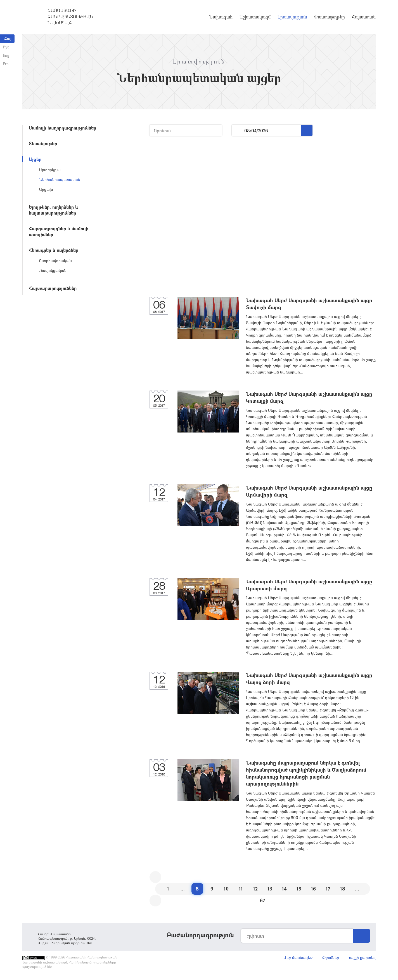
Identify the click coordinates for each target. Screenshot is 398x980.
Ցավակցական (53, 270)
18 (343, 889)
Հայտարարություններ (53, 288)
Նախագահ (221, 17)
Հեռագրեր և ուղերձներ (54, 250)
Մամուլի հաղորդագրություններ (62, 128)
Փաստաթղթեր (330, 17)
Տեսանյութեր (43, 143)
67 (263, 900)
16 (313, 889)
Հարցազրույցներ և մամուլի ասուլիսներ (59, 231)
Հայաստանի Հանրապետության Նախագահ (70, 17)
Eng (6, 55)
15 (299, 889)
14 (284, 889)
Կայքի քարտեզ (362, 957)
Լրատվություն (292, 17)
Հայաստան (364, 17)
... (238, 131)
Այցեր (35, 159)
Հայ (8, 38)
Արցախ (46, 189)
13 (270, 889)
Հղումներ (331, 957)
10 (226, 889)
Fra (6, 64)
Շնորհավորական (55, 261)
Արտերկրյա (50, 170)
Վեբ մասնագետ (298, 957)
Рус (6, 47)
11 (241, 889)
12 (255, 889)
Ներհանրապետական (60, 179)
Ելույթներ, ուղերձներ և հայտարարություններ (53, 210)
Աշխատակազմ (255, 17)
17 (328, 889)
